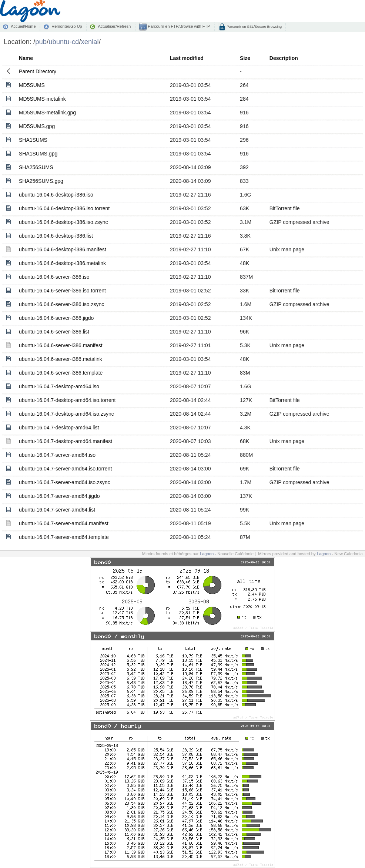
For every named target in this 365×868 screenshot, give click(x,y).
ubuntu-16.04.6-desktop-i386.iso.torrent (64, 208)
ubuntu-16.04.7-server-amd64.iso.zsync (65, 482)
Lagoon (207, 554)
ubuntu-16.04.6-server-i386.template (61, 373)
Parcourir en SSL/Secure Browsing (254, 26)
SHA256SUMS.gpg (41, 181)
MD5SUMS (32, 85)
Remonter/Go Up (67, 26)
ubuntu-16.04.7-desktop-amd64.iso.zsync (66, 414)
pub (41, 42)
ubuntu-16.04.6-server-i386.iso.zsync (61, 304)
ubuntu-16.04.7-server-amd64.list (57, 510)
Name (26, 58)
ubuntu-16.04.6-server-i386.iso (54, 277)
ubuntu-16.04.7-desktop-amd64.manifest (66, 441)
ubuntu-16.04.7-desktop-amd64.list (59, 428)
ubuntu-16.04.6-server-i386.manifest (61, 345)
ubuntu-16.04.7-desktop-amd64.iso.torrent (67, 400)
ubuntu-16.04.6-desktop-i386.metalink (62, 263)
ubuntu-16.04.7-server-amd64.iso (57, 455)
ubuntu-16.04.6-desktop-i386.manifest (63, 249)
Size (245, 58)
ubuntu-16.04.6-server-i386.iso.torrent (62, 291)
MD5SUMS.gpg (37, 126)
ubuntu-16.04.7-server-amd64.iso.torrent (65, 469)
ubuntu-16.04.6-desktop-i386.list (56, 236)
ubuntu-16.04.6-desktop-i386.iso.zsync (63, 222)
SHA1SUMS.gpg (38, 154)
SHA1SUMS (33, 140)
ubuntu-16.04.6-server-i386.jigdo (56, 318)
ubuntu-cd (64, 42)
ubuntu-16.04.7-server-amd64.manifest (64, 523)
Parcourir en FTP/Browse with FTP (178, 26)
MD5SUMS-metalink (42, 99)
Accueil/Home (23, 26)
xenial (90, 42)
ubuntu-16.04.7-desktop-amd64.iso (59, 386)
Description (284, 58)
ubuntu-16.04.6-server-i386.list (54, 332)
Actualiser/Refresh (114, 26)
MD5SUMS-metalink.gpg (47, 113)
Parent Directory (38, 71)
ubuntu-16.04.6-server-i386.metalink (61, 359)
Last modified (187, 58)
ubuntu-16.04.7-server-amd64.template (64, 537)
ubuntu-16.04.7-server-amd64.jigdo (59, 496)
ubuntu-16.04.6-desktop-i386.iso (56, 195)
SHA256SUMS (36, 167)
